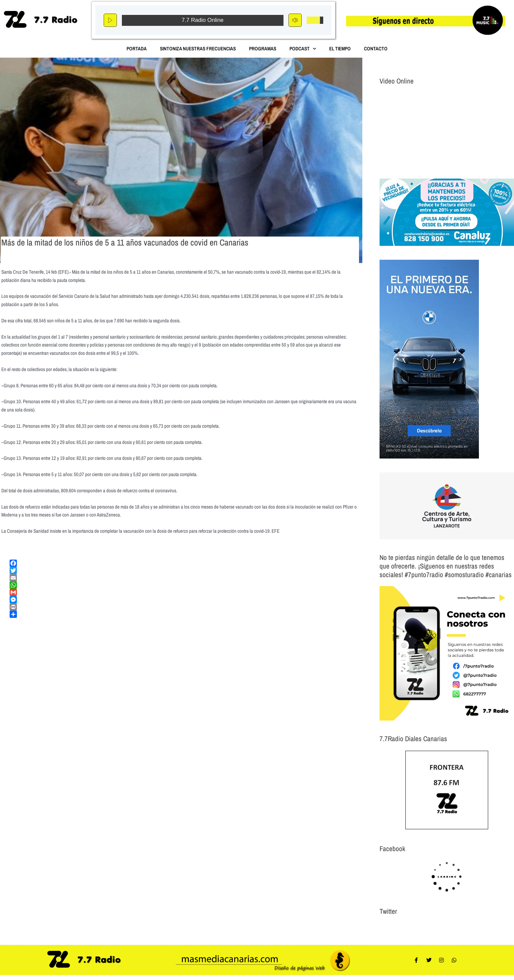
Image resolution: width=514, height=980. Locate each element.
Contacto (376, 49)
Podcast (303, 49)
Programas (263, 49)
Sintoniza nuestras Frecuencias (198, 49)
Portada (137, 49)
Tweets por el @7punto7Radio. (408, 927)
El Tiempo (340, 49)
